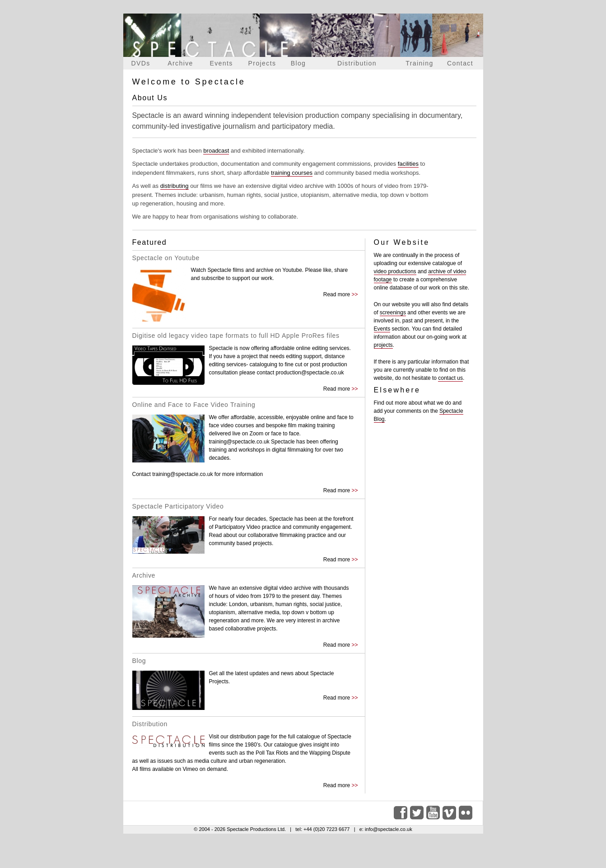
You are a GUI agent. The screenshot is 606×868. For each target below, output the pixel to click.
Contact (460, 63)
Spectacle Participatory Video (178, 506)
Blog (298, 63)
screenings (393, 313)
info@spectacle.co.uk (389, 829)
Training (419, 63)
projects (383, 345)
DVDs (140, 63)
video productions (395, 271)
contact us (450, 378)
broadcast (216, 151)
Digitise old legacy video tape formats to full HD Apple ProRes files (236, 336)
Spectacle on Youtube (166, 258)
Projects (262, 63)
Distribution (357, 63)
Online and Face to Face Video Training (194, 405)
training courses (292, 173)
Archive (180, 63)
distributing (175, 186)
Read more (337, 294)
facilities (408, 164)
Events (221, 63)
